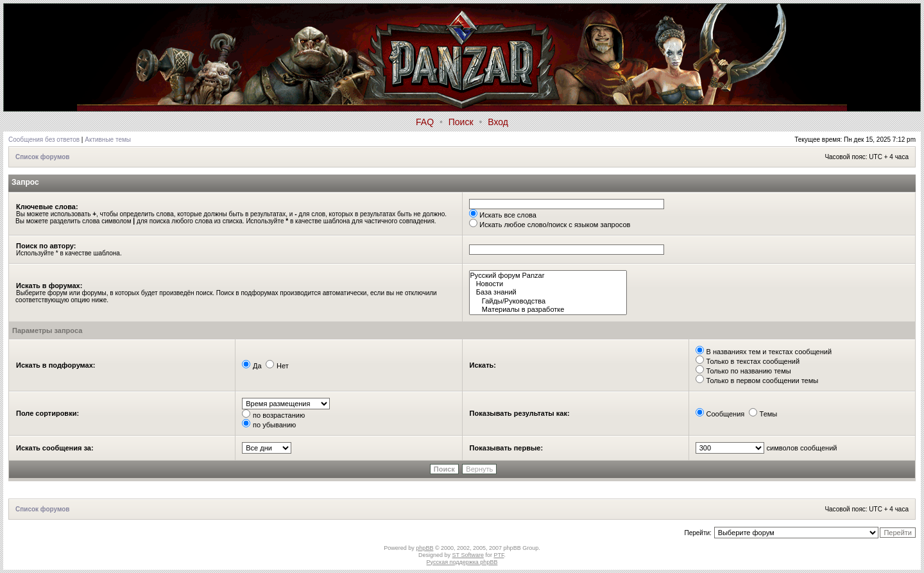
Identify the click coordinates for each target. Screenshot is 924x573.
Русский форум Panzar (548, 276)
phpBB (424, 548)
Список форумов (43, 157)
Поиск (461, 122)
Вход (498, 122)
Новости (548, 284)
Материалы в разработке (548, 310)
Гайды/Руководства (548, 301)
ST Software (468, 555)
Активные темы (108, 140)
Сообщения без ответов (44, 140)
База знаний (548, 292)
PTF (499, 555)
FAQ (425, 122)
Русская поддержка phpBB (462, 562)
